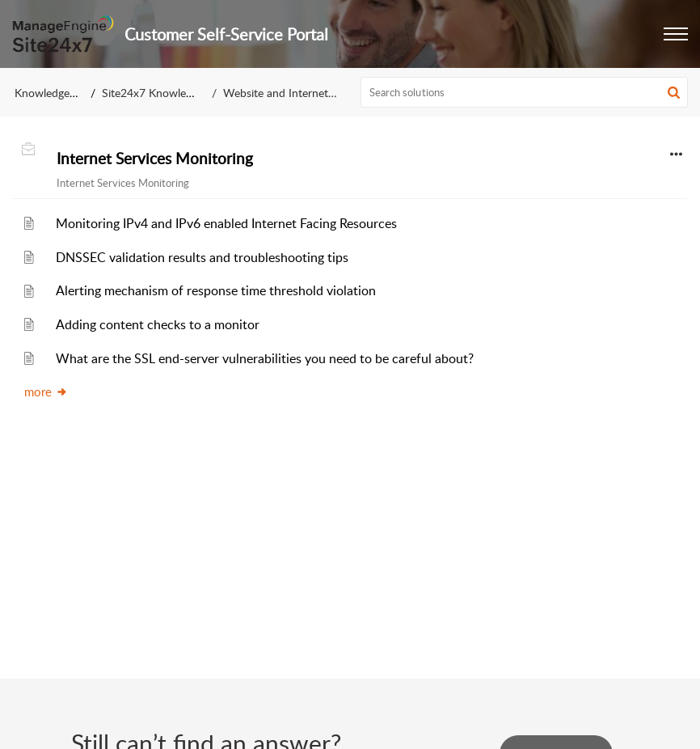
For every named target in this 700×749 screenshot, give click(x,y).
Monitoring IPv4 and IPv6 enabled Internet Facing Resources (226, 223)
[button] (676, 34)
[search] (525, 92)
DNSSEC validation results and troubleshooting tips (202, 257)
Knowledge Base (55, 93)
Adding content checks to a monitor (158, 324)
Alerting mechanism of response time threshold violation (216, 290)
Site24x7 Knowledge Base (166, 93)
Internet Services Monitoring (155, 159)
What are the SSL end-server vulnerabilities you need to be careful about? (265, 358)
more (46, 391)
